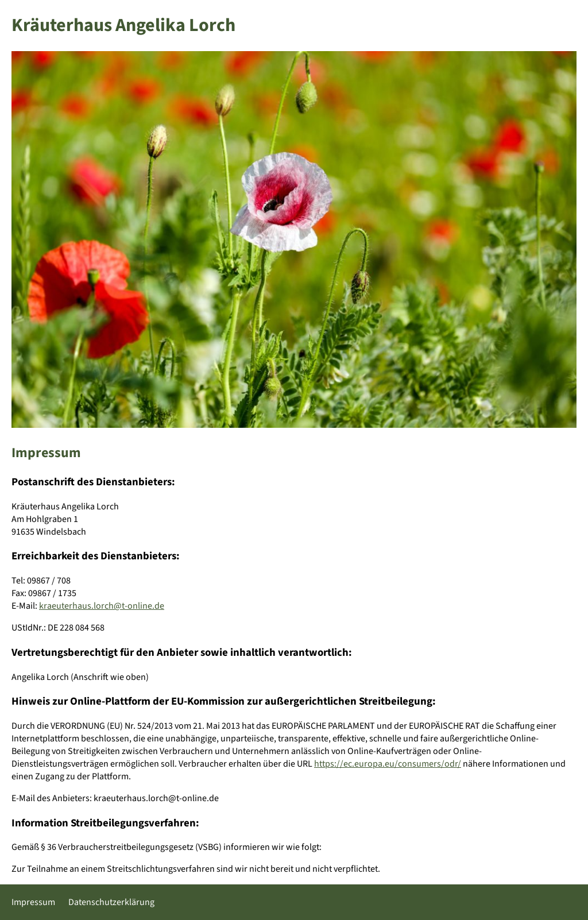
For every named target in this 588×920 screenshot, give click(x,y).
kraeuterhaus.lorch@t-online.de (102, 606)
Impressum (33, 902)
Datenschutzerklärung (111, 902)
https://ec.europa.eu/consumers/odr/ (388, 764)
